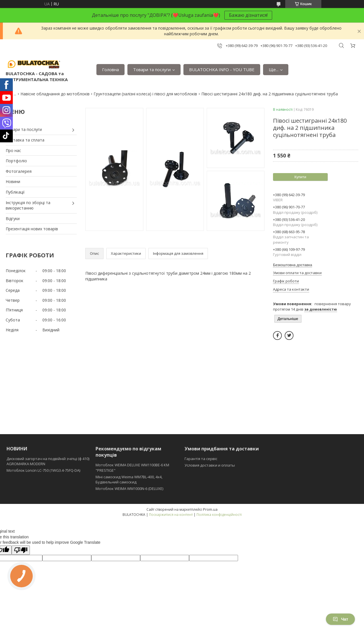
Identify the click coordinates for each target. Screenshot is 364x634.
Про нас (13, 150)
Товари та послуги (152, 69)
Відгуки (13, 218)
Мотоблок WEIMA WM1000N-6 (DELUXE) (129, 489)
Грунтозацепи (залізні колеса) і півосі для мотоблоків (145, 94)
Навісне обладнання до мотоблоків (55, 94)
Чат (340, 619)
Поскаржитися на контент (171, 515)
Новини (13, 181)
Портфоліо (16, 161)
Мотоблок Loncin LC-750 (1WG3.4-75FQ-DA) (43, 470)
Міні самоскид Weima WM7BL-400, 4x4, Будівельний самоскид (129, 479)
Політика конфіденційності (219, 515)
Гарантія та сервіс (201, 459)
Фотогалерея (19, 171)
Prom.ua (210, 509)
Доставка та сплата (25, 140)
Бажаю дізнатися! (248, 15)
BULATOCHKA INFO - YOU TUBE (222, 69)
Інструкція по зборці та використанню (28, 205)
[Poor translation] (21, 550)
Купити (300, 177)
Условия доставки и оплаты (210, 465)
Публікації (15, 192)
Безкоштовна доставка (292, 265)
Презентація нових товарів (32, 229)
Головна (110, 69)
